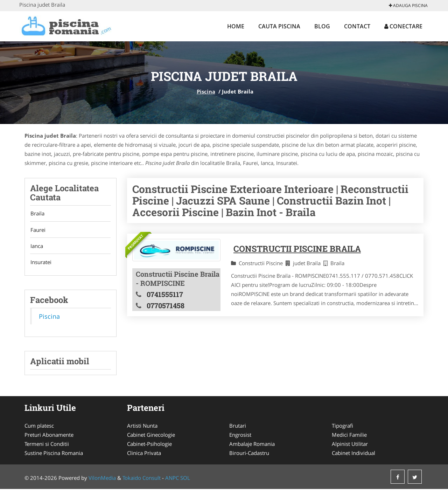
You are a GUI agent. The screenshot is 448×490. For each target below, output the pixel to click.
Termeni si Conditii (47, 445)
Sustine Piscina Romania (54, 454)
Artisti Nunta (142, 427)
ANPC (172, 479)
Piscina (206, 91)
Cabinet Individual (353, 454)
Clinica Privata (144, 454)
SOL (185, 479)
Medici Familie (349, 436)
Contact (357, 26)
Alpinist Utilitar (350, 445)
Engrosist (240, 436)
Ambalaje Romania (252, 445)
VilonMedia (102, 479)
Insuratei (41, 263)
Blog (322, 26)
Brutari (238, 427)
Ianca (36, 247)
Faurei (38, 230)
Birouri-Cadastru (249, 454)
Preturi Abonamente (49, 436)
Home (236, 26)
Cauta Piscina (279, 26)
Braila (37, 214)
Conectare (403, 26)
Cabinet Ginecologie (151, 436)
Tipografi (342, 427)
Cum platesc (39, 427)
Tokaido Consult (142, 479)
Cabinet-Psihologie (149, 445)
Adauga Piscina (408, 5)
